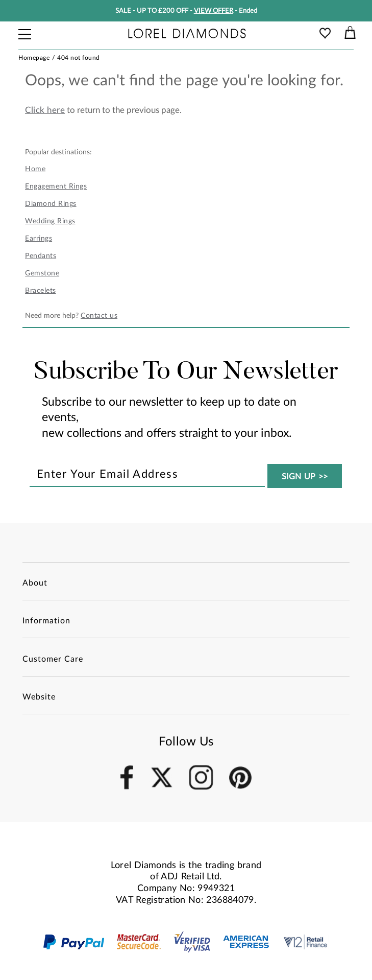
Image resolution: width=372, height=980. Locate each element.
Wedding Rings (50, 221)
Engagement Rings (56, 186)
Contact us (99, 316)
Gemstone (42, 273)
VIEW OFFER (214, 11)
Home (35, 169)
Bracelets (41, 291)
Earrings (39, 239)
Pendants (41, 256)
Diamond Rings (51, 204)
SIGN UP (305, 477)
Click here (45, 110)
